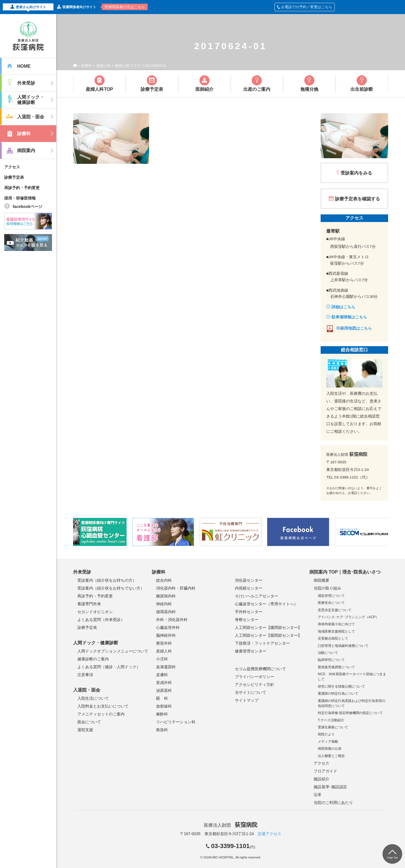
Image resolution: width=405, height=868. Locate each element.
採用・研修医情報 (20, 198)
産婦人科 (103, 66)
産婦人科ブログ (128, 66)
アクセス (12, 167)
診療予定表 (14, 177)
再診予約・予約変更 (22, 188)
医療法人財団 (231, 825)
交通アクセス (269, 834)
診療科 (86, 66)
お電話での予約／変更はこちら (305, 7)
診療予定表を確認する (357, 199)
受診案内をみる (356, 173)
